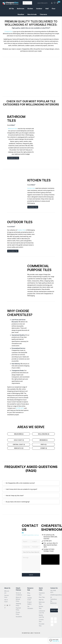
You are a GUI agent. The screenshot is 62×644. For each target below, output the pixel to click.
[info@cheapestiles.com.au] (23, 533)
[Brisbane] (43, 440)
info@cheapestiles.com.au (30, 535)
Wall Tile (41, 601)
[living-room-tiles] (16, 194)
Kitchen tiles (31, 188)
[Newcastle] (19, 448)
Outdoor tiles (22, 230)
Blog (29, 593)
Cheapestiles (8, 31)
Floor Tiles (42, 598)
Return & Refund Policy (19, 601)
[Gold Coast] (19, 440)
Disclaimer (19, 621)
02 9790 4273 (20, 408)
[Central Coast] (19, 444)
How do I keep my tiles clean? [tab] (14, 496)
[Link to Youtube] (7, 608)
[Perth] (43, 444)
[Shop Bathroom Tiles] (13, 158)
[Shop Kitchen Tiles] (33, 207)
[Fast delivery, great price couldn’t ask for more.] (46, 237)
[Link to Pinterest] (10, 608)
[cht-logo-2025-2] (11, 3)
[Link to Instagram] (5, 608)
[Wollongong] (43, 434)
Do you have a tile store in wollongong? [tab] (17, 502)
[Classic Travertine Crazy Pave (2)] (16, 281)
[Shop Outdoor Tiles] (13, 251)
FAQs (29, 596)
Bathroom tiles (13, 129)
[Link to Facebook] (5, 610)
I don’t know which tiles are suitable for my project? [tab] (20, 489)
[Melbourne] (19, 434)
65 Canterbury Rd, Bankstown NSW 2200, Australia (50, 537)
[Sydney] (43, 448)
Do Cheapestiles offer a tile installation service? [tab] (19, 483)
